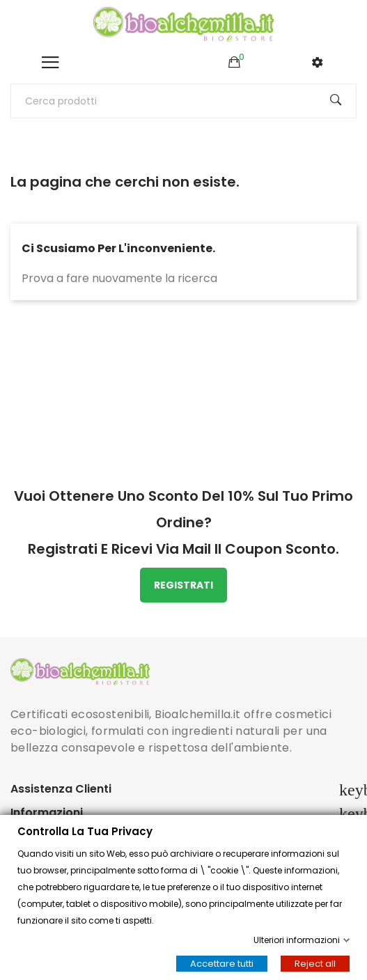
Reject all (315, 964)
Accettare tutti (222, 964)
